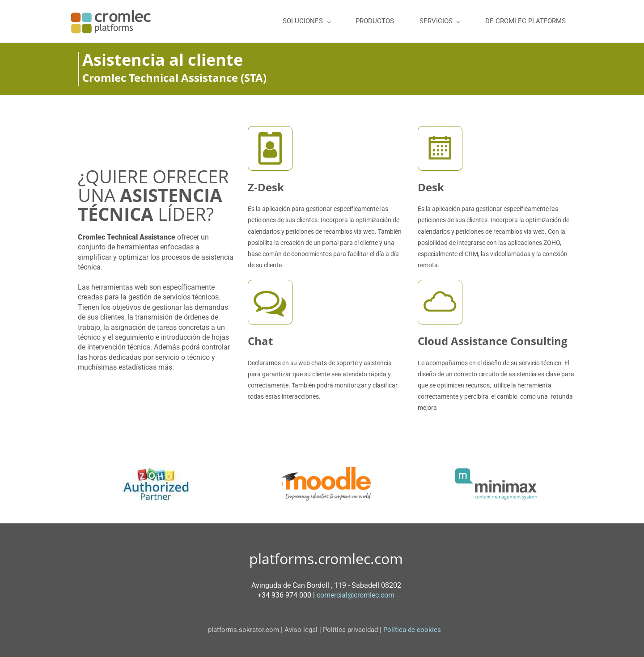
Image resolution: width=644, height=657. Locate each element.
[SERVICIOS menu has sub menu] (440, 21)
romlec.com (376, 595)
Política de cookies (414, 630)
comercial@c (337, 595)
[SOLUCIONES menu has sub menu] (306, 21)
